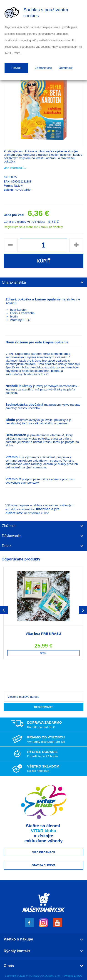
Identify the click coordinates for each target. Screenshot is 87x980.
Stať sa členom (43, 865)
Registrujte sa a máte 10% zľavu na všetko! (33, 227)
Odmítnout (66, 68)
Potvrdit (16, 68)
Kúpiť (43, 261)
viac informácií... (15, 168)
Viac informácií (43, 852)
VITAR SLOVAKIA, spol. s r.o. (43, 976)
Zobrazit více (43, 68)
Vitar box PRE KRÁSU (43, 634)
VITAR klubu (44, 831)
